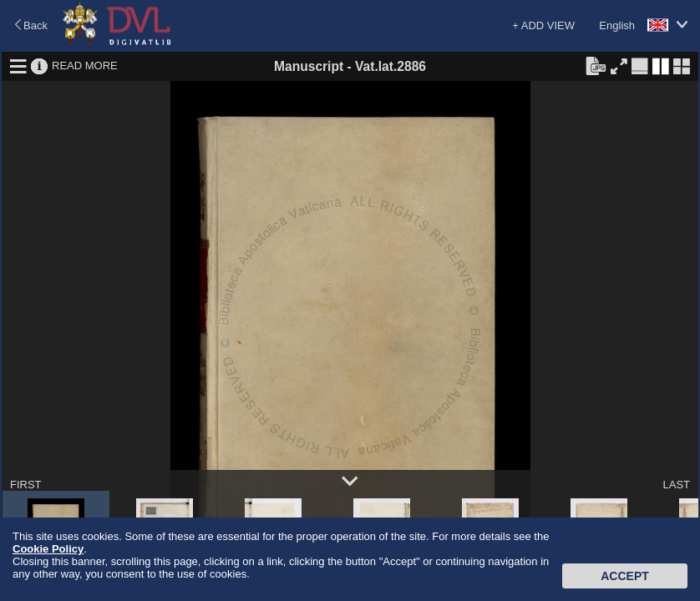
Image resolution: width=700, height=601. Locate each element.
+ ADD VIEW (543, 25)
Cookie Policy (48, 549)
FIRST (26, 485)
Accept (625, 576)
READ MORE (85, 66)
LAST (676, 485)
